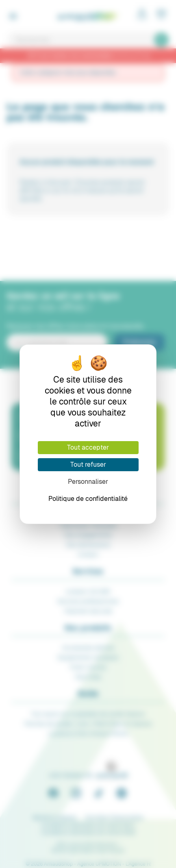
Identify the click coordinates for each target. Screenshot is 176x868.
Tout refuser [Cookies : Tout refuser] (88, 464)
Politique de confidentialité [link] (88, 499)
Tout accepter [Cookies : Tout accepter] (88, 447)
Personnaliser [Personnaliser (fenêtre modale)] (88, 482)
